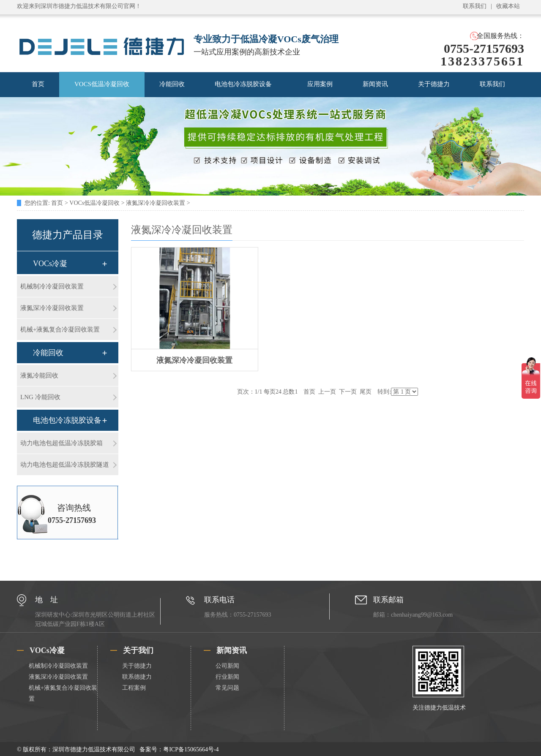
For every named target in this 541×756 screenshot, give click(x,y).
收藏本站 (508, 6)
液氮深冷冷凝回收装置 (156, 203)
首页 (38, 84)
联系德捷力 (137, 677)
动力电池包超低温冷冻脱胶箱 (61, 443)
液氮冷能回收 (39, 375)
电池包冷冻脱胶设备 (243, 84)
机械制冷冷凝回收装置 (52, 286)
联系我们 (475, 6)
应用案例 (320, 84)
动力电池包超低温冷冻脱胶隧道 (65, 465)
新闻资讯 (375, 84)
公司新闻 (227, 666)
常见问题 (227, 688)
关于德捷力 (434, 84)
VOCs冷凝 (50, 264)
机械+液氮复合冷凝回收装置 (60, 329)
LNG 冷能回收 (40, 397)
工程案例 (134, 688)
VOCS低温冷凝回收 (102, 84)
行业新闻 (227, 677)
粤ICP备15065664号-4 (191, 749)
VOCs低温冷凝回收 (94, 203)
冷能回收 (172, 84)
